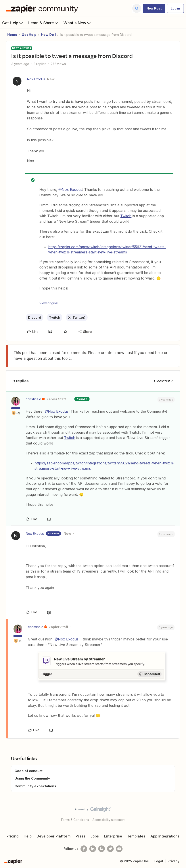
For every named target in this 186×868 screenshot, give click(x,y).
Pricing (12, 836)
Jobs (95, 836)
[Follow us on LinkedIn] (93, 849)
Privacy (174, 861)
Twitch (126, 216)
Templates (136, 836)
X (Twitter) (77, 317)
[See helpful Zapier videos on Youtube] (119, 849)
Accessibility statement (109, 820)
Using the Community (32, 778)
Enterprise (113, 836)
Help (28, 836)
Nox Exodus (36, 79)
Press (81, 836)
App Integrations (165, 836)
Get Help (13, 23)
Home (12, 35)
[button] (154, 8)
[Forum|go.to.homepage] (43, 8)
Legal (159, 861)
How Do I (48, 35)
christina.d (33, 399)
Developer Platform (54, 836)
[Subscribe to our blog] (102, 849)
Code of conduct (29, 771)
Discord (35, 317)
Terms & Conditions (75, 820)
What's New (78, 23)
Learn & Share (44, 23)
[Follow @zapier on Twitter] (110, 849)
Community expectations (35, 786)
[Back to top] (181, 813)
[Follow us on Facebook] (84, 849)
